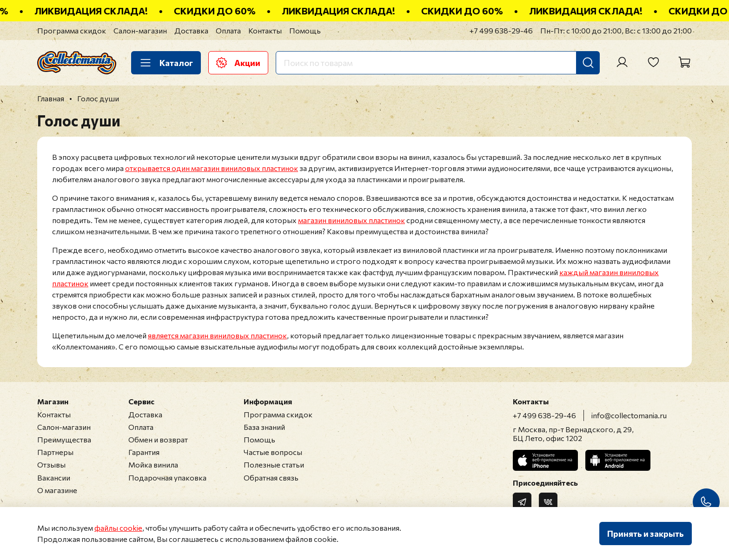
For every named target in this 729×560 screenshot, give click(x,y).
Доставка (191, 30)
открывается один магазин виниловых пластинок (212, 168)
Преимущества (64, 439)
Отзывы (51, 464)
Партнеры (55, 452)
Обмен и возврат (158, 439)
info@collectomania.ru (629, 415)
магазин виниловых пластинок (351, 220)
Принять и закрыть (646, 534)
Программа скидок (72, 30)
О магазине (57, 490)
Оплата (228, 30)
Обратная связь (271, 478)
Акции (238, 63)
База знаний (264, 427)
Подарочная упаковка (167, 478)
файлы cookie (118, 528)
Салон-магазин (140, 30)
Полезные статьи (274, 464)
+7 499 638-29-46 (501, 30)
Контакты (265, 30)
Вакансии (54, 478)
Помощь (305, 30)
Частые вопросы (273, 452)
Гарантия (144, 452)
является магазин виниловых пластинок (217, 335)
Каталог (166, 63)
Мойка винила (153, 464)
